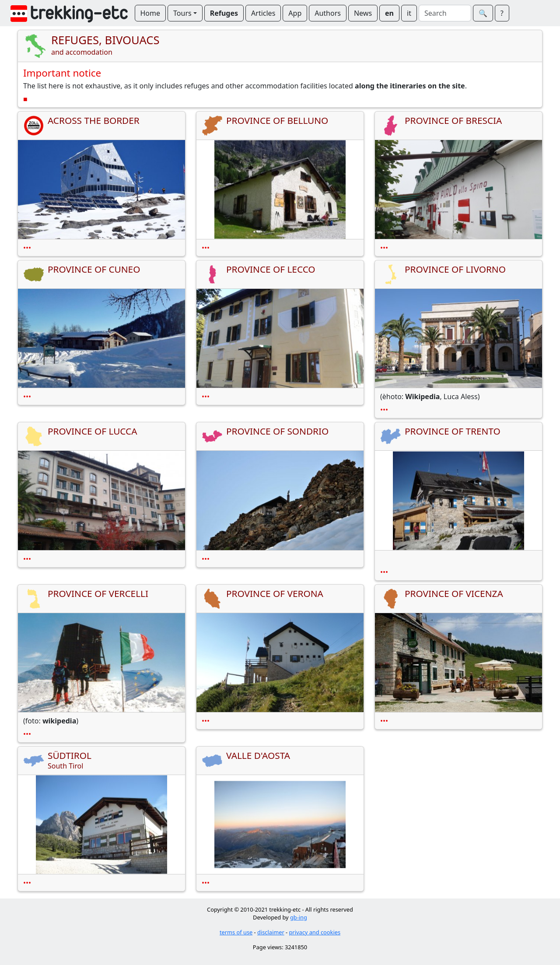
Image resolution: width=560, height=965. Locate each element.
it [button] (409, 13)
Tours (182, 13)
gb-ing (299, 917)
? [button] (502, 13)
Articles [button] (263, 13)
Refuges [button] (224, 13)
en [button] (389, 13)
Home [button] (150, 13)
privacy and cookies (315, 932)
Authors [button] (328, 13)
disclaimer (271, 932)
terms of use (236, 932)
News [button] (363, 13)
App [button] (295, 13)
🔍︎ (483, 13)
